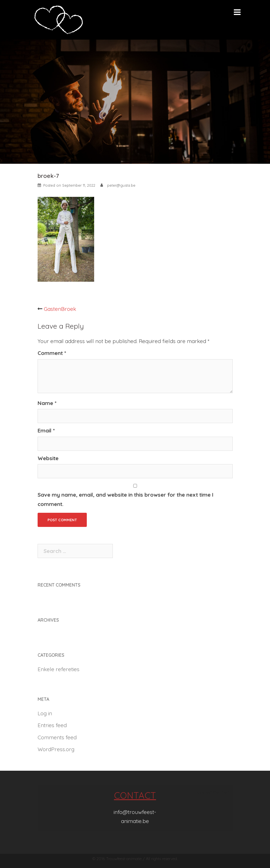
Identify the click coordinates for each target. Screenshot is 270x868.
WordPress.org (56, 749)
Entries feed (52, 725)
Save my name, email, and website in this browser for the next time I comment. (126, 499)
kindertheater (213, 792)
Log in (45, 713)
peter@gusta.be (121, 185)
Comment (52, 353)
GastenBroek (60, 309)
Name (47, 403)
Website (48, 458)
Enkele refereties (59, 669)
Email (46, 430)
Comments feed (57, 737)
